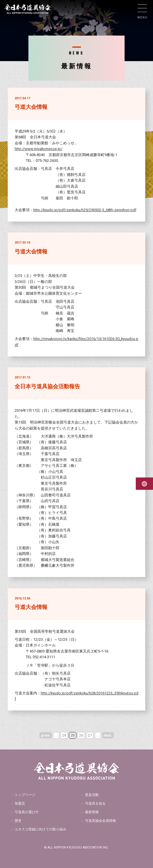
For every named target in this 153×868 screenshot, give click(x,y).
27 (90, 735)
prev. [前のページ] (46, 735)
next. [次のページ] (108, 735)
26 (81, 735)
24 (64, 735)
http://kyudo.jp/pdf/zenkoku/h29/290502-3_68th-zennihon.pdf (85, 210)
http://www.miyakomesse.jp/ (38, 149)
